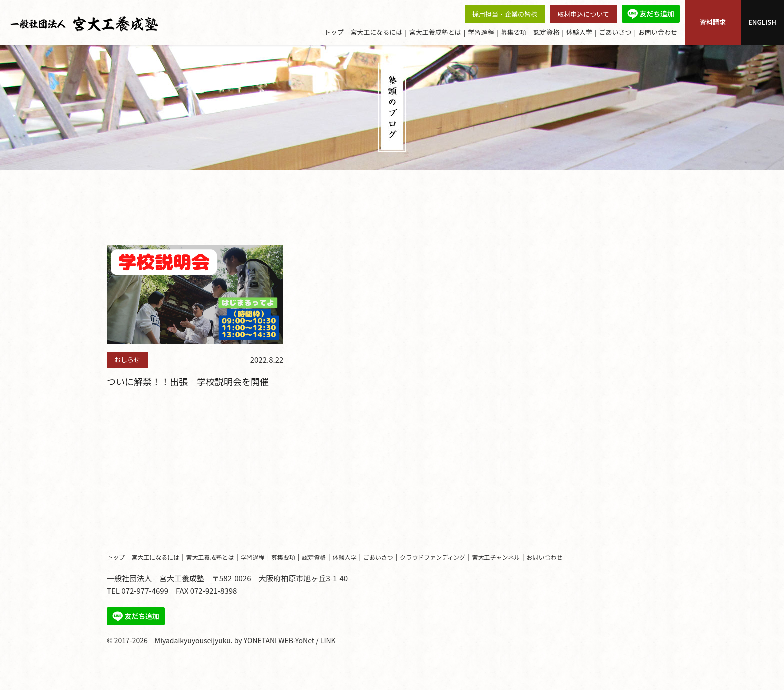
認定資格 (546, 32)
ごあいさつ (615, 32)
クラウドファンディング (433, 557)
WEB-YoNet (296, 640)
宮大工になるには (376, 32)
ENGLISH (762, 22)
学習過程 (481, 32)
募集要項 (514, 32)
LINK (328, 640)
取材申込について (583, 14)
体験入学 (579, 32)
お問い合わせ (658, 32)
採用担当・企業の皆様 (505, 14)
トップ (334, 32)
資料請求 (713, 22)
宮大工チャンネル (496, 557)
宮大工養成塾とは (435, 32)
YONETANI (260, 640)
